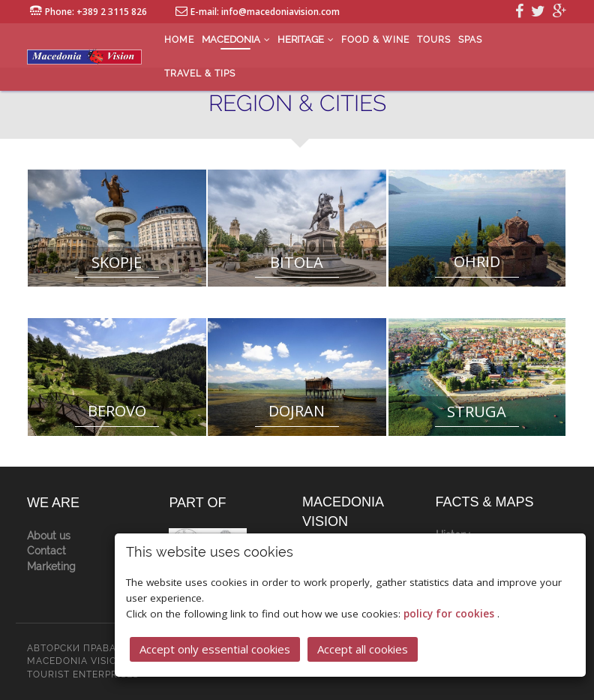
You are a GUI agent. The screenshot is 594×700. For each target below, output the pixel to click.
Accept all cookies (363, 648)
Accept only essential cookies (215, 648)
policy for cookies (450, 613)
